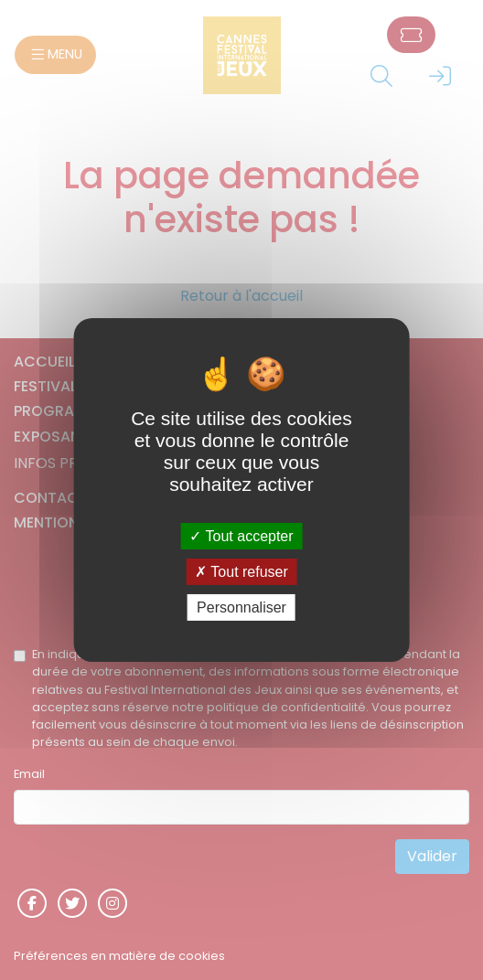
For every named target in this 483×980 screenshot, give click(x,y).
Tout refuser (241, 572)
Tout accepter (241, 535)
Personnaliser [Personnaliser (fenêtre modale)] (241, 607)
